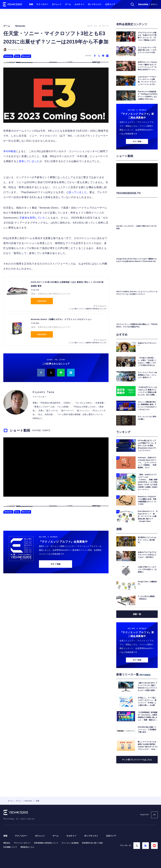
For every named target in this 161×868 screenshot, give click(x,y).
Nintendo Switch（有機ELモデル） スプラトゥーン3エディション (61, 319)
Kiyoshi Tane (16, 50)
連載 (31, 4)
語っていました (78, 192)
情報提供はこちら (27, 847)
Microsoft (26, 56)
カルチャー (79, 4)
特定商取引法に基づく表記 (92, 843)
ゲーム (68, 4)
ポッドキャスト (95, 4)
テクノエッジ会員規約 (70, 843)
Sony (17, 56)
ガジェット (57, 4)
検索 (132, 4)
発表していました (29, 161)
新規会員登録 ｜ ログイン (148, 4)
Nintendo (8, 56)
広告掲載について (10, 847)
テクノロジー (42, 4)
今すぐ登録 (56, 564)
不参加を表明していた (32, 218)
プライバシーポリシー (22, 843)
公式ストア (110, 4)
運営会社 (7, 843)
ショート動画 (20, 430)
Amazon (42, 301)
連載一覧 (137, 614)
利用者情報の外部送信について (46, 843)
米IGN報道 (10, 151)
